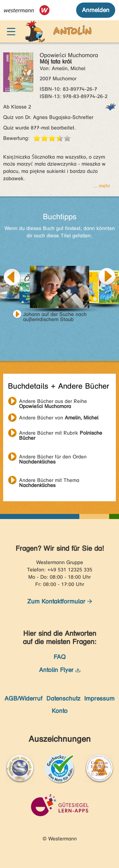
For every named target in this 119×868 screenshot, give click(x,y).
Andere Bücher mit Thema (49, 481)
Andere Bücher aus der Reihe (53, 402)
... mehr (102, 186)
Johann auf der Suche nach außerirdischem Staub (55, 315)
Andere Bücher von (59, 418)
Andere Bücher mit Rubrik (61, 434)
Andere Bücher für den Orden (53, 457)
